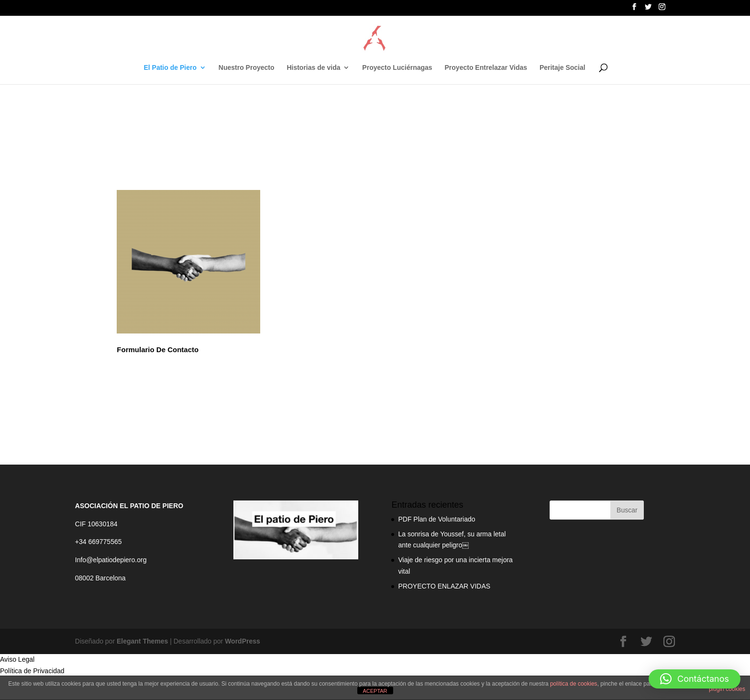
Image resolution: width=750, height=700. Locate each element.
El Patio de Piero (170, 68)
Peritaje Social (562, 68)
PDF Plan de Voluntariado (436, 519)
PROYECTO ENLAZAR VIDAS (444, 586)
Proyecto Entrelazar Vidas (486, 68)
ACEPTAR (375, 691)
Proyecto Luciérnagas (397, 68)
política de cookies (574, 684)
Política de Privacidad (32, 671)
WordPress (243, 641)
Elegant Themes (142, 641)
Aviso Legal (17, 659)
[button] (695, 679)
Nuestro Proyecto (247, 68)
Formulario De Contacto (158, 350)
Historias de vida (313, 68)
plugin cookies (727, 689)
